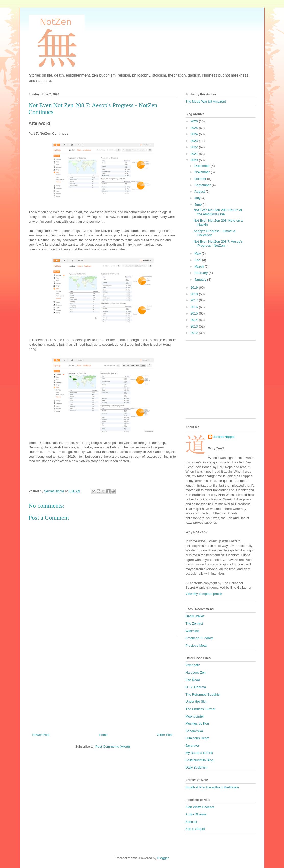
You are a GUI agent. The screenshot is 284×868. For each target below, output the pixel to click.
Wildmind (192, 631)
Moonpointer (195, 716)
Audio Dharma (196, 814)
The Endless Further (201, 709)
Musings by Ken (197, 724)
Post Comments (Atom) (113, 746)
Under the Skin (196, 702)
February (202, 273)
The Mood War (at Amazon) (206, 101)
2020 (195, 160)
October (201, 179)
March (200, 266)
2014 (195, 320)
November (203, 172)
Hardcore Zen (196, 672)
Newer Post (41, 735)
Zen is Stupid (195, 829)
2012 (195, 333)
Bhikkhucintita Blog (200, 760)
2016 (195, 307)
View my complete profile (204, 594)
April (198, 260)
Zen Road (193, 680)
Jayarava (192, 745)
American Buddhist (199, 638)
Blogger (163, 858)
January (201, 279)
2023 (195, 141)
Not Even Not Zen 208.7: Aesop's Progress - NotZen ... (218, 243)
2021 (195, 154)
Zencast (191, 822)
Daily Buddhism (197, 767)
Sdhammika (194, 731)
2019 (195, 288)
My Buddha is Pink (199, 753)
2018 (195, 294)
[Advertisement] (103, 683)
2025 (195, 128)
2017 (195, 300)
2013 (195, 326)
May (198, 253)
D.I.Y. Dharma (196, 687)
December (203, 166)
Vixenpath (193, 665)
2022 (195, 147)
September (203, 185)
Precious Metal (196, 645)
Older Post (165, 735)
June (199, 204)
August (200, 191)
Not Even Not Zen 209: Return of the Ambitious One (218, 212)
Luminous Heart (197, 738)
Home (103, 735)
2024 (195, 134)
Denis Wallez (195, 616)
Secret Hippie (224, 437)
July (198, 198)
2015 (195, 313)
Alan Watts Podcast (200, 807)
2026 (195, 121)
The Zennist (194, 624)
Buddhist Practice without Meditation (212, 787)
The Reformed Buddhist (203, 694)
